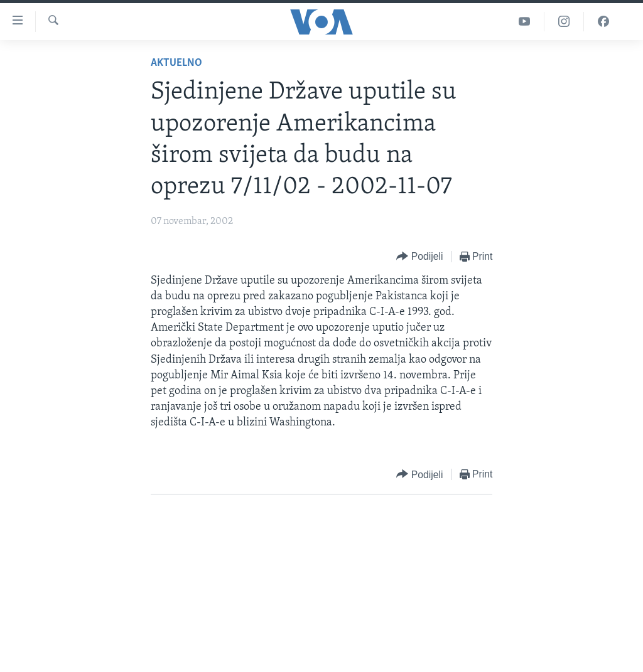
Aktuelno (176, 63)
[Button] (419, 257)
